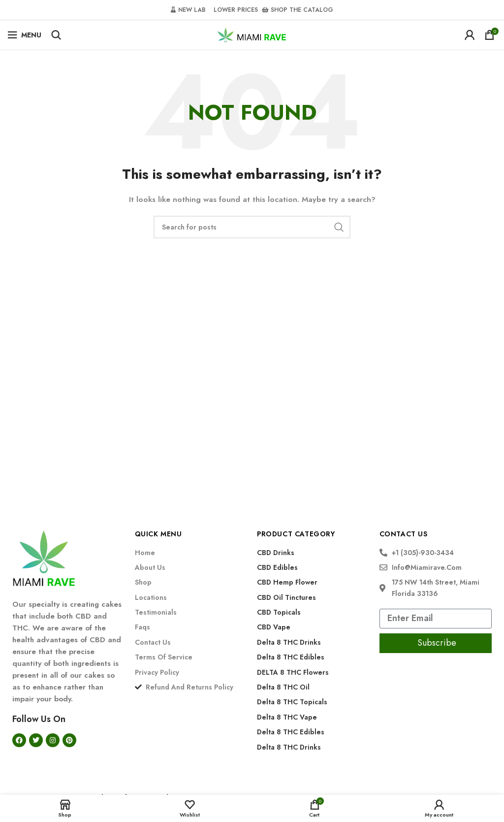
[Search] (56, 35)
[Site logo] (252, 34)
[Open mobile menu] (24, 35)
